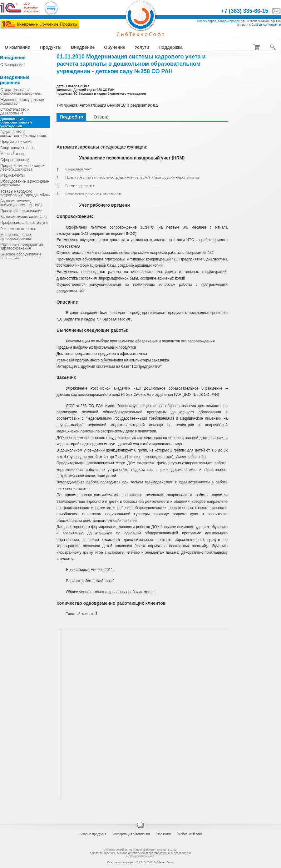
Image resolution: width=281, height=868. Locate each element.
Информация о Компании (131, 834)
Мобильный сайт (190, 834)
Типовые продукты (92, 834)
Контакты (274, 25)
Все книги (164, 834)
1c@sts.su (259, 25)
